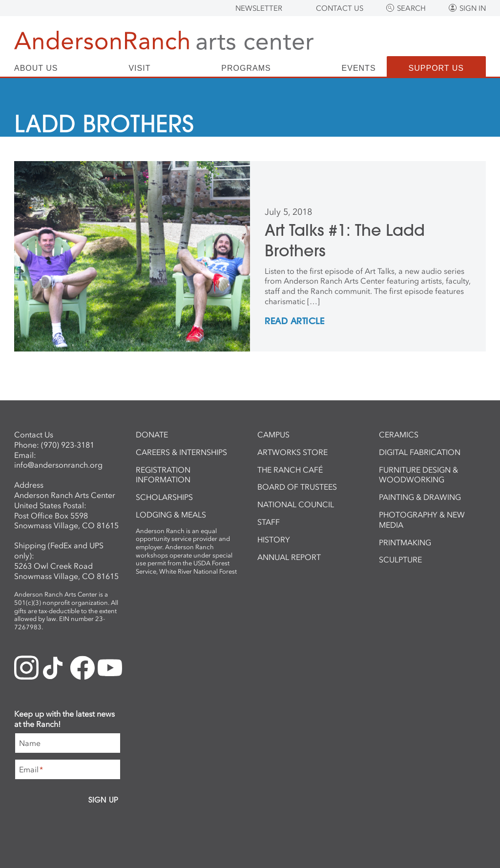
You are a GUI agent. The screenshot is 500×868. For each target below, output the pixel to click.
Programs (246, 68)
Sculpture (400, 559)
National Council (296, 504)
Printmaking (405, 542)
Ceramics (399, 434)
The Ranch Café (290, 470)
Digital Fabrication (420, 452)
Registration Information (163, 475)
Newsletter (259, 8)
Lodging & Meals (171, 515)
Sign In (473, 8)
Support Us (436, 68)
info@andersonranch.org (58, 465)
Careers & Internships (181, 452)
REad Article (294, 322)
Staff (269, 522)
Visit (139, 68)
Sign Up (103, 800)
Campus (273, 434)
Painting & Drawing (420, 497)
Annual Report (289, 557)
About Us (36, 68)
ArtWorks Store (292, 452)
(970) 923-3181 (68, 445)
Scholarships (164, 497)
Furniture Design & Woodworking (418, 475)
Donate (152, 434)
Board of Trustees (297, 487)
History (274, 539)
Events (359, 68)
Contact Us (340, 8)
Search (411, 8)
